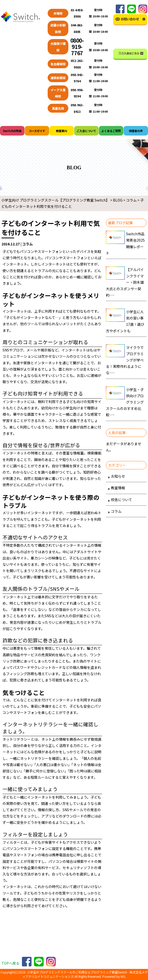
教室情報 (118, 488)
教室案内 (62, 131)
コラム (116, 511)
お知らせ (118, 476)
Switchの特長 (12, 131)
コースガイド (37, 131)
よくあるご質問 (111, 131)
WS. (123, 976)
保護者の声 (136, 131)
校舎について (122, 500)
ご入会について (86, 131)
